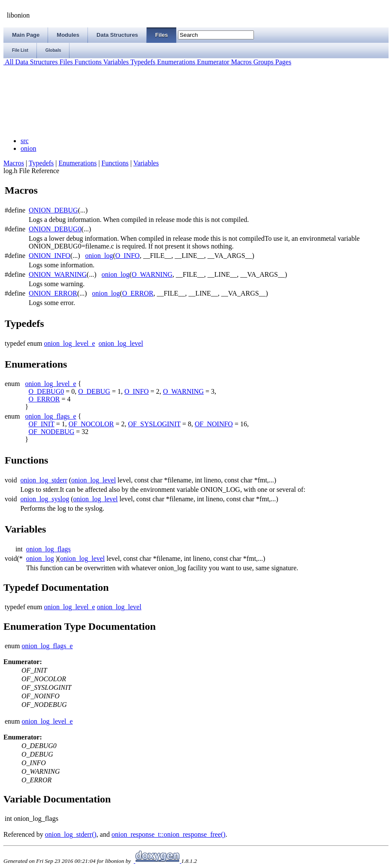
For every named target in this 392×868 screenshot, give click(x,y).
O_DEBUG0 (47, 391)
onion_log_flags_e (51, 416)
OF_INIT (42, 424)
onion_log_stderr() (71, 834)
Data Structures (36, 62)
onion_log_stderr (44, 480)
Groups (263, 62)
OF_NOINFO (214, 424)
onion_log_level (121, 343)
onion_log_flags (48, 549)
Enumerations (175, 62)
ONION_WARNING (58, 274)
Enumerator (212, 62)
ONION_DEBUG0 (55, 229)
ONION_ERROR (53, 293)
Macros (241, 62)
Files (65, 62)
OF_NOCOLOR (91, 424)
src (25, 141)
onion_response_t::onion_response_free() (169, 834)
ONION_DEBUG (53, 210)
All (9, 62)
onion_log (99, 256)
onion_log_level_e (70, 343)
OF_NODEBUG (52, 432)
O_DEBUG (94, 391)
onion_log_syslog (45, 499)
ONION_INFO (50, 256)
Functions (87, 62)
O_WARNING (152, 274)
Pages (282, 62)
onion (28, 148)
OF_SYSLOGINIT (154, 424)
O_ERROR (138, 293)
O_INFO (128, 256)
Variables (115, 62)
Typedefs (142, 62)
